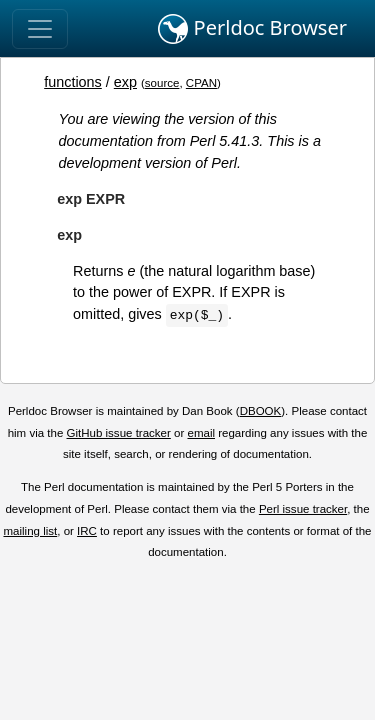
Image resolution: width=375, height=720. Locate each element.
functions (73, 82)
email (201, 433)
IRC (87, 531)
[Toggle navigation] (40, 29)
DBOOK (261, 411)
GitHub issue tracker (119, 433)
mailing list (30, 531)
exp (125, 82)
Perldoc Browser (252, 29)
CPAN (201, 83)
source (162, 83)
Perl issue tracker (303, 509)
